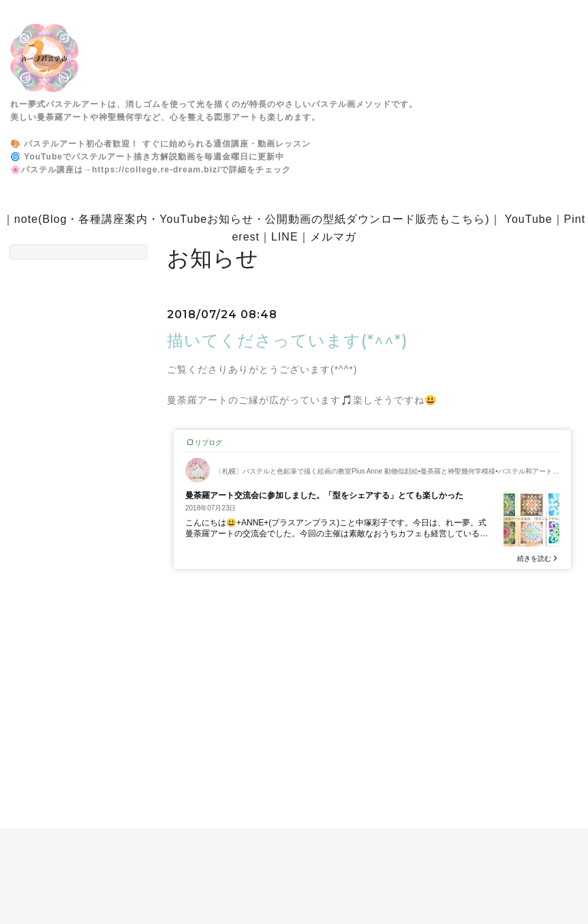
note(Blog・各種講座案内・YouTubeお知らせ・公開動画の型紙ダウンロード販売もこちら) (252, 219)
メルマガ (333, 237)
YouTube (529, 219)
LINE (285, 237)
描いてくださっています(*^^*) (288, 340)
